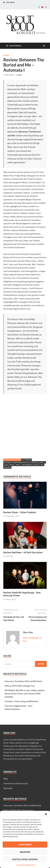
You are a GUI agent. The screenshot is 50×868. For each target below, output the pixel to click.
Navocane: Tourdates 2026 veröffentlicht (23, 681)
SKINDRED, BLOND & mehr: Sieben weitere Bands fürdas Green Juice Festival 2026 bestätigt (25, 693)
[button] (46, 814)
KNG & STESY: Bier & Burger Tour (20, 686)
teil (42, 465)
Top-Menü (10, 2)
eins (41, 462)
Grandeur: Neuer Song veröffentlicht (21, 701)
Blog (6, 778)
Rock (37, 465)
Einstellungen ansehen (25, 859)
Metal (12, 465)
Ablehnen (25, 852)
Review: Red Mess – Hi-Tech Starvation (23, 552)
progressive (27, 465)
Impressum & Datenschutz (26, 865)
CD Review (34, 462)
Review (6, 55)
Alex (20, 75)
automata (26, 460)
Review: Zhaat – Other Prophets (20, 512)
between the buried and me (16, 462)
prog (18, 465)
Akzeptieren (25, 845)
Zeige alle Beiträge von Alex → (32, 639)
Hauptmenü (15, 46)
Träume (7, 467)
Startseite (8, 788)
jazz (6, 465)
